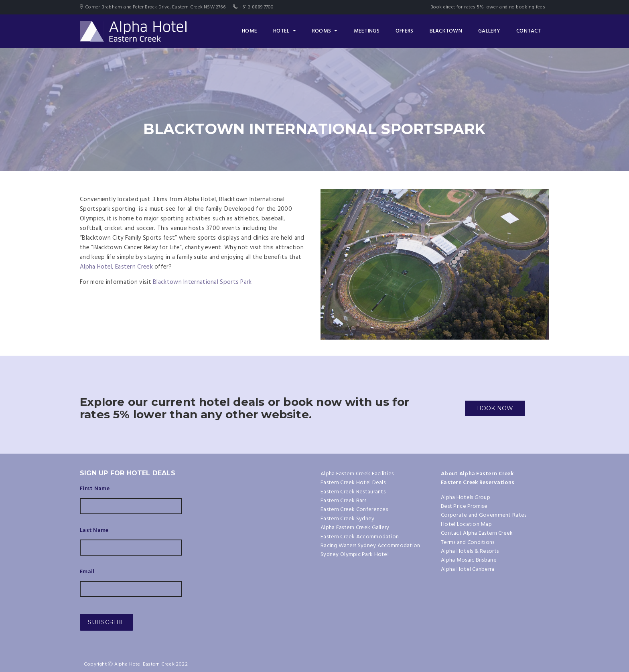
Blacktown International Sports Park (202, 282)
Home (250, 31)
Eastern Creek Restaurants (353, 492)
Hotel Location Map (466, 524)
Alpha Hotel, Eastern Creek (117, 267)
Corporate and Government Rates (484, 515)
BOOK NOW (495, 408)
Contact (529, 31)
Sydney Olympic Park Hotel (355, 555)
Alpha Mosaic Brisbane (469, 560)
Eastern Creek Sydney (348, 519)
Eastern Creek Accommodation (360, 537)
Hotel (285, 31)
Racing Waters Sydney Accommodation (370, 546)
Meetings (367, 31)
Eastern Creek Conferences (354, 510)
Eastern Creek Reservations (478, 483)
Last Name (94, 531)
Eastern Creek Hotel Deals (353, 483)
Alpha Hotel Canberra (468, 569)
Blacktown (446, 31)
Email (87, 572)
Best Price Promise (464, 506)
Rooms (325, 31)
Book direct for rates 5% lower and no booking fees (488, 7)
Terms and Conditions (468, 543)
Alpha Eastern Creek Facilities (357, 474)
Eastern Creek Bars (343, 501)
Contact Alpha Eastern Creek (477, 533)
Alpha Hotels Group (466, 498)
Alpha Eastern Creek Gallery (355, 528)
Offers (405, 31)
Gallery (489, 31)
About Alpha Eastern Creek (477, 474)
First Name (95, 489)
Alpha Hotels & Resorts (470, 551)
